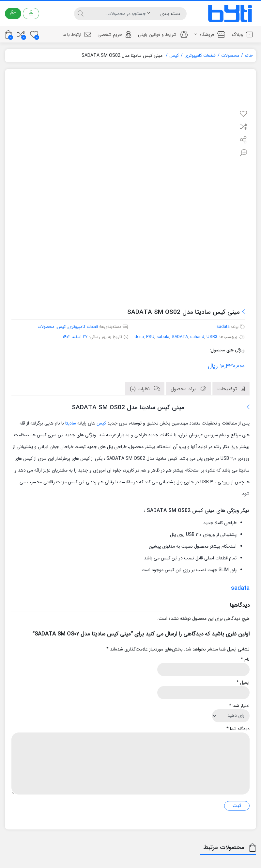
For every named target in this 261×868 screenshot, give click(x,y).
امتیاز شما (239, 706)
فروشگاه (210, 35)
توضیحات (228, 389)
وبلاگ (242, 35)
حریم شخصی (115, 35)
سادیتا (71, 423)
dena (139, 337)
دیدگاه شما (238, 729)
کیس (174, 56)
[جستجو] (116, 14)
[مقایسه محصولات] (21, 34)
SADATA (180, 337)
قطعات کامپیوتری (200, 56)
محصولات (230, 56)
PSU (150, 337)
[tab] (231, 389)
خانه (249, 56)
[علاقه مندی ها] (34, 34)
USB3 (212, 337)
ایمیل (243, 683)
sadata (223, 327)
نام (245, 659)
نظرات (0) (141, 389)
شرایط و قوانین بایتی (163, 35)
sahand (197, 337)
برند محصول (184, 389)
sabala (163, 337)
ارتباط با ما (77, 35)
